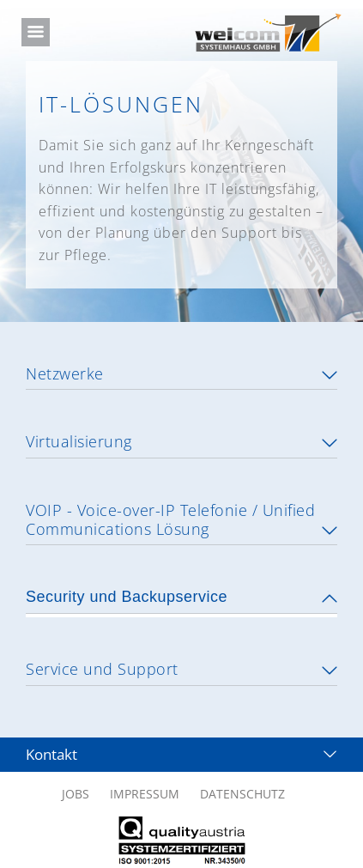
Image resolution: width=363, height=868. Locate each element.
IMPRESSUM (145, 790)
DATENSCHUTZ (242, 790)
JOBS (76, 790)
